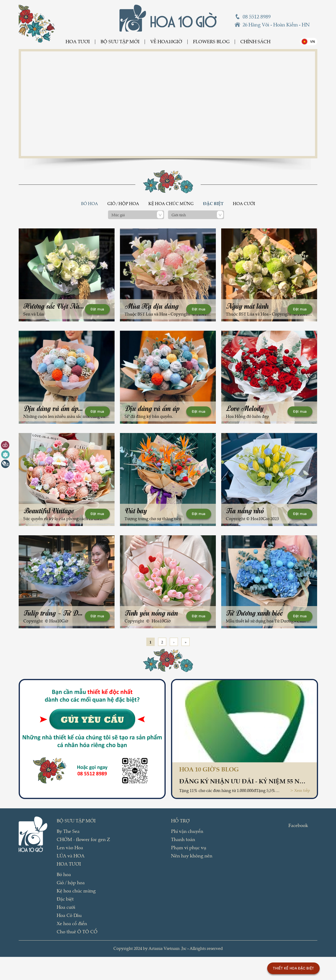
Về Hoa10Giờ (166, 41)
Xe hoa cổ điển (72, 923)
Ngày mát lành (248, 306)
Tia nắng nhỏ (245, 511)
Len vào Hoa (70, 847)
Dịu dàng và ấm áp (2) (55, 408)
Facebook (298, 825)
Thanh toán (183, 839)
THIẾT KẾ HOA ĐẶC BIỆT (293, 968)
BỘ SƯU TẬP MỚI (120, 41)
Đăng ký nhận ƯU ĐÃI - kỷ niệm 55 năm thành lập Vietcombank (245, 781)
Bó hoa (89, 203)
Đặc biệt (213, 203)
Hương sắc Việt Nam (54, 306)
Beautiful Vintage (49, 511)
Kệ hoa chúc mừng (171, 203)
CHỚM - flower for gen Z (83, 839)
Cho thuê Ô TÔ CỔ (77, 931)
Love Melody (245, 408)
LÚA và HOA (71, 856)
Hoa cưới (244, 203)
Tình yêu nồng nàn (152, 613)
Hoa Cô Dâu (69, 915)
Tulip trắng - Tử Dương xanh (65, 613)
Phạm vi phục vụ (189, 847)
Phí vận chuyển (187, 831)
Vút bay (136, 511)
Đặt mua (97, 309)
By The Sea (68, 831)
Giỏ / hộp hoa (123, 203)
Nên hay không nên (192, 856)
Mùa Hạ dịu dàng (152, 306)
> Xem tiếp (300, 790)
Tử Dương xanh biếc (255, 613)
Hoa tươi (78, 41)
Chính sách (255, 41)
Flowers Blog (211, 41)
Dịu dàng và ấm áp (152, 408)
